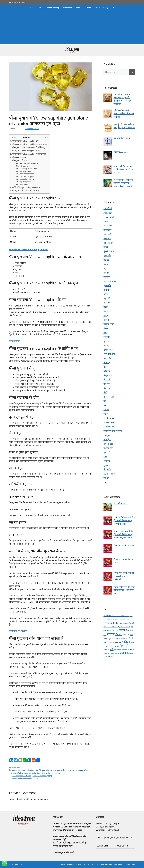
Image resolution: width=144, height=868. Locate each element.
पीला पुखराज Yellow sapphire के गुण (76, 770)
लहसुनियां (107, 435)
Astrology (108, 213)
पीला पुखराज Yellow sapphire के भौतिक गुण (29, 147)
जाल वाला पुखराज (26, 171)
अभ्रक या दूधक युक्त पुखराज (29, 169)
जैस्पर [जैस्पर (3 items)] (117, 630)
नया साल (107, 311)
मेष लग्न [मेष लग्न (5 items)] (106, 650)
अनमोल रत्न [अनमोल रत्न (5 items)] (108, 623)
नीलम (106, 328)
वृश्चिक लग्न (108, 448)
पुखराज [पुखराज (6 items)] (111, 638)
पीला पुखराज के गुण (19, 157)
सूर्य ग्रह (106, 478)
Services (90, 864)
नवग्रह (106, 316)
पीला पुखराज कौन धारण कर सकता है (26, 191)
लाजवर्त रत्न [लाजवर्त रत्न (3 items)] (117, 653)
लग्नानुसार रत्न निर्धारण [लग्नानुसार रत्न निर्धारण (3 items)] (109, 653)
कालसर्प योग (109, 243)
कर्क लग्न (107, 239)
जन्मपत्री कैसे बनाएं (53, 8)
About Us (71, 864)
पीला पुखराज (57, 770)
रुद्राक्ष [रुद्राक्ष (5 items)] (132, 650)
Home (32, 8)
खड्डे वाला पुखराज (25, 182)
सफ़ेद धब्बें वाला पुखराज (27, 177)
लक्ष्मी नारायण (67, 8)
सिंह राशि (107, 470)
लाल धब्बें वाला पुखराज (27, 179)
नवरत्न (78, 8)
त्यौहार (106, 294)
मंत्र (105, 367)
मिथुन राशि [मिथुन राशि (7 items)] (124, 646)
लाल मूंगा (107, 440)
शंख (105, 457)
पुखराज (69, 583)
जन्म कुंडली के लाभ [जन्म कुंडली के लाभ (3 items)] (111, 630)
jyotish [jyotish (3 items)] (128, 619)
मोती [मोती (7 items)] (112, 649)
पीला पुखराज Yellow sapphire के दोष (22, 773)
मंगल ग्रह (107, 363)
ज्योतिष (107, 277)
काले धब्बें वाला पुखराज (27, 174)
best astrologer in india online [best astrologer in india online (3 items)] (118, 619)
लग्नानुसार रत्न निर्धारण (18, 631)
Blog (41, 8)
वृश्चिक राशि (108, 444)
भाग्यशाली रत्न (15, 341)
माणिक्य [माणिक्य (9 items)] (126, 642)
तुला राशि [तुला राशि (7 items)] (123, 630)
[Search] (132, 72)
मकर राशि (107, 358)
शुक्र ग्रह (107, 465)
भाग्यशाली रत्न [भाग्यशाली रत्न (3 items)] (124, 639)
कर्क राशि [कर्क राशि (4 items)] (128, 623)
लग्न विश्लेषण (109, 427)
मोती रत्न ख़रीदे (110, 397)
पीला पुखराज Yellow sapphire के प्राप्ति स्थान (29, 154)
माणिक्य (107, 371)
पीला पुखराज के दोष (19, 160)
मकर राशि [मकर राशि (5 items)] (118, 642)
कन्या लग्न (107, 230)
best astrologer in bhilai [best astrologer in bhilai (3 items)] (117, 616)
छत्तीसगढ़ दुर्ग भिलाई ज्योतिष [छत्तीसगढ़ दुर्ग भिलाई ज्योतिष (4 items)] (122, 627)
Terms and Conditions (104, 864)
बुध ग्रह (106, 345)
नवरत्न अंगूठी (109, 324)
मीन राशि (107, 380)
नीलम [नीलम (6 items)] (118, 635)
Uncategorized (110, 217)
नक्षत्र (105, 307)
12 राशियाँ (88, 8)
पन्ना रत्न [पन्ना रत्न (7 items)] (126, 635)
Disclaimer (118, 864)
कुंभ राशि (107, 256)
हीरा (105, 482)
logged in (26, 799)
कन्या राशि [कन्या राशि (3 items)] (122, 623)
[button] (113, 8)
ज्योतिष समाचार (110, 281)
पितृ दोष (107, 337)
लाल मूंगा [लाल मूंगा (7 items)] (124, 653)
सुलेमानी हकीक (110, 474)
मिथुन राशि (108, 375)
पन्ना (105, 333)
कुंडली (106, 247)
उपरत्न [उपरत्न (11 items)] (116, 623)
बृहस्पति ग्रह (108, 350)
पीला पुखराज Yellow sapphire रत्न (25, 141)
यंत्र (105, 401)
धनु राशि (107, 298)
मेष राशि (107, 384)
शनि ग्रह (107, 461)
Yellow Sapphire (18, 770)
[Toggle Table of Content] (45, 138)
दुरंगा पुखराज (24, 184)
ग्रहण (105, 268)
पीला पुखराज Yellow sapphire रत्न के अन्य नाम (30, 144)
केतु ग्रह (106, 260)
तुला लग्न (107, 290)
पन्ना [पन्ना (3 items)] (121, 635)
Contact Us (81, 864)
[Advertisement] (72, 28)
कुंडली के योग (109, 251)
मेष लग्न (107, 388)
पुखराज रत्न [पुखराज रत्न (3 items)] (118, 639)
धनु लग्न (107, 303)
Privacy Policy (130, 864)
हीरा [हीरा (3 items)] (112, 657)
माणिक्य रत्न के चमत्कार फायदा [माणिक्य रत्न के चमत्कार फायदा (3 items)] (112, 646)
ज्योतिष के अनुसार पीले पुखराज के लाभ (26, 187)
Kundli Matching (102, 8)
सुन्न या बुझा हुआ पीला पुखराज (29, 163)
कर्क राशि (107, 234)
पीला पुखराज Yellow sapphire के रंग (26, 151)
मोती (105, 393)
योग (105, 405)
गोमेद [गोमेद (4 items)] (105, 627)
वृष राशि (107, 452)
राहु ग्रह (106, 410)
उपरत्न (106, 221)
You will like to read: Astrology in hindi (29, 250)
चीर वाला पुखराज (25, 166)
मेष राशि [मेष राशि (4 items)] (132, 646)
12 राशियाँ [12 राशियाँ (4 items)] (107, 616)
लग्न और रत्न (109, 422)
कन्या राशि (108, 226)
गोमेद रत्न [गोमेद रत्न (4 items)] (110, 627)
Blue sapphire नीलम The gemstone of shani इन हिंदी (32, 776)
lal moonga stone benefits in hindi (25, 778)
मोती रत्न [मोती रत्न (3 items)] (127, 650)
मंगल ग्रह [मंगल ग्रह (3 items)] (112, 642)
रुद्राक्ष (106, 414)
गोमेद (106, 264)
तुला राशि (107, 286)
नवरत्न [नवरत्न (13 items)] (111, 634)
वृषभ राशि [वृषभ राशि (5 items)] (107, 656)
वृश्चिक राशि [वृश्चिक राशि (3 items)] (131, 653)
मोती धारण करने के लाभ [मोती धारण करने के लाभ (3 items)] (119, 650)
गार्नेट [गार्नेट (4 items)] (133, 623)
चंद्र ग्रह (106, 273)
